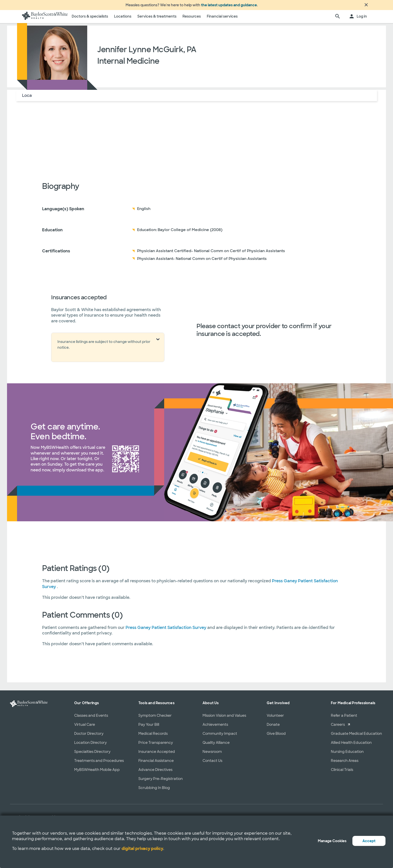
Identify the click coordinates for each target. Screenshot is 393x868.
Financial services (222, 19)
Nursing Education (347, 755)
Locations (123, 19)
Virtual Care (85, 728)
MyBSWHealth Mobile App (97, 773)
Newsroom (212, 755)
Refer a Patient (344, 718)
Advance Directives (155, 773)
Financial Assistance (156, 764)
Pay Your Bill (149, 728)
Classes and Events (91, 718)
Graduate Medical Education (356, 737)
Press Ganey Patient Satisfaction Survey (166, 631)
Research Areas (345, 764)
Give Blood (276, 737)
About (54, 98)
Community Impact (220, 737)
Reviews (100, 98)
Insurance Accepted (157, 755)
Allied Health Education (351, 746)
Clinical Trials (342, 773)
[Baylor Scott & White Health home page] (45, 20)
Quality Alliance (216, 746)
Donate (273, 728)
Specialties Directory (92, 755)
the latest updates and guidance (229, 7)
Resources (192, 19)
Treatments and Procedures (99, 764)
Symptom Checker (155, 718)
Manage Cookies (332, 841)
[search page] (338, 20)
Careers (338, 728)
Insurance (76, 98)
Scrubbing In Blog (154, 791)
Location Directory (90, 746)
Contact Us (212, 764)
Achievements (215, 728)
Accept (369, 841)
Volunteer (275, 718)
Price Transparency (156, 746)
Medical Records (153, 737)
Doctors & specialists (90, 19)
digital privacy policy (142, 849)
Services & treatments (157, 19)
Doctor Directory (89, 737)
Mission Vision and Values (224, 718)
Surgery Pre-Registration (161, 782)
